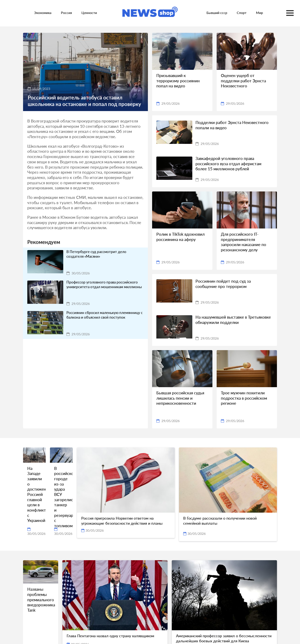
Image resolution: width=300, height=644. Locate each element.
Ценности (89, 13)
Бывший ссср (217, 13)
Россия (66, 13)
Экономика (43, 13)
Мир (259, 13)
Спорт (242, 13)
